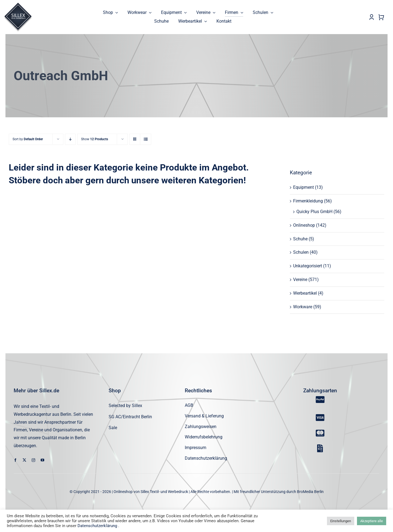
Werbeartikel (305, 293)
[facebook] (15, 460)
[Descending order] (70, 140)
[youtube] (42, 460)
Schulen (301, 252)
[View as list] (146, 140)
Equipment (303, 188)
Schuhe (300, 239)
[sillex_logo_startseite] (18, 5)
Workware (303, 307)
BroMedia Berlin (310, 492)
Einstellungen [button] (341, 521)
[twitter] (24, 460)
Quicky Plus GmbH (314, 212)
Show (95, 139)
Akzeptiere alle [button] (372, 521)
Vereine (300, 280)
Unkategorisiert (308, 266)
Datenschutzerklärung (97, 526)
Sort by (28, 139)
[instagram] (33, 460)
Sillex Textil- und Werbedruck (164, 492)
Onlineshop (304, 225)
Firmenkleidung (308, 201)
